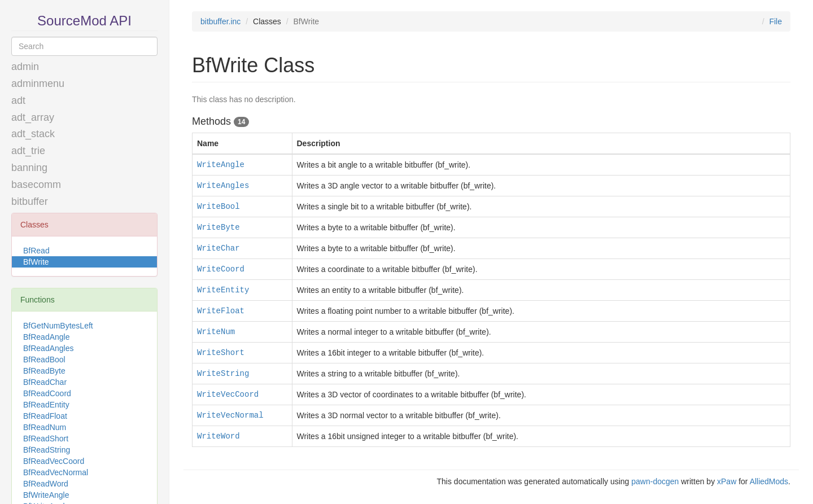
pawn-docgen (655, 481)
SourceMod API (84, 21)
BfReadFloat (45, 416)
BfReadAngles (49, 348)
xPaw (727, 481)
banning (29, 168)
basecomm (36, 185)
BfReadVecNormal (56, 472)
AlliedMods (769, 481)
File (775, 21)
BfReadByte (44, 371)
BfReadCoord (47, 393)
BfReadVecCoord (54, 461)
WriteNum (216, 332)
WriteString (223, 374)
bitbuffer (30, 201)
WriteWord (218, 436)
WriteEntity (223, 290)
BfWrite (36, 262)
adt (18, 100)
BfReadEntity (46, 405)
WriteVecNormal (230, 415)
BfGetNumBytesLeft (58, 326)
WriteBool (218, 207)
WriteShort (221, 353)
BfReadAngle (47, 337)
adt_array (33, 117)
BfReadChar (45, 382)
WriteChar (218, 248)
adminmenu (38, 84)
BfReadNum (45, 427)
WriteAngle (221, 165)
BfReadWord (46, 484)
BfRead (36, 251)
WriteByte (218, 227)
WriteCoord (221, 269)
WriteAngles (223, 186)
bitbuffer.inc (220, 21)
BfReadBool (44, 360)
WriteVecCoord (228, 395)
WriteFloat (221, 311)
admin (25, 67)
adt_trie (28, 151)
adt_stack (33, 134)
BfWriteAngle (46, 495)
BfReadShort (46, 439)
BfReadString (47, 450)
